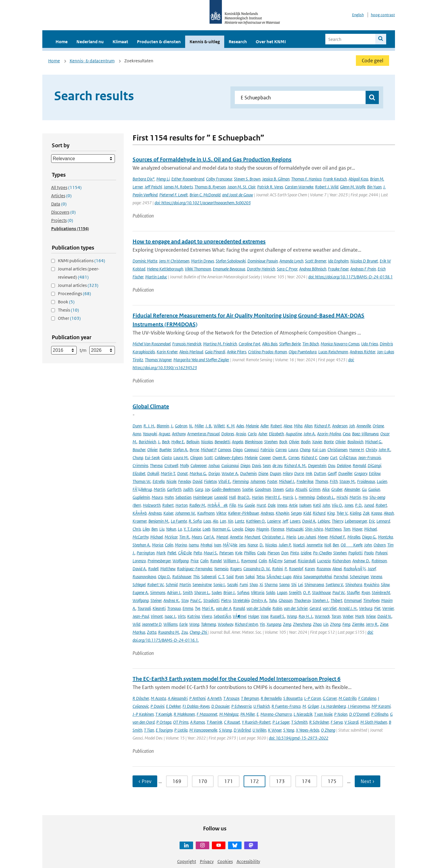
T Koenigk (164, 714)
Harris (288, 497)
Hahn (169, 497)
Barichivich (147, 442)
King (331, 513)
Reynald (359, 465)
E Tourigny (164, 730)
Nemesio (221, 569)
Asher (263, 434)
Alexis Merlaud (191, 352)
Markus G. (198, 473)
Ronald (239, 608)
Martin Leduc (156, 277)
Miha (298, 426)
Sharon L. (202, 592)
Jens (242, 545)
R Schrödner (319, 722)
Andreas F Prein (363, 269)
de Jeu (277, 465)
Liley (146, 529)
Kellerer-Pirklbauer (243, 513)
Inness (282, 505)
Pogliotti (355, 553)
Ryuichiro (371, 584)
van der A (224, 608)
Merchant (252, 537)
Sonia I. (219, 584)
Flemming (241, 481)
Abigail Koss (358, 179)
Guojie (250, 505)
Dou (331, 465)
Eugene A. (140, 592)
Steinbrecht (381, 592)
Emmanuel (353, 600)
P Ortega (164, 722)
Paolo (369, 553)
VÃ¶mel (240, 616)
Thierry (337, 521)
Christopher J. (273, 537)
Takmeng (209, 624)
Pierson (273, 553)
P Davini (157, 706)
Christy (371, 450)
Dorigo (214, 473)
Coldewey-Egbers (229, 458)
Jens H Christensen (174, 261)
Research (238, 42)
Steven (278, 489)
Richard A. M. (295, 465)
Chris (137, 529)
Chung (138, 458)
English (358, 15)
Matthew (168, 569)
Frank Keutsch (335, 179)
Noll (328, 545)
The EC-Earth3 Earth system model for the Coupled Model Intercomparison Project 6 (237, 679)
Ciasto (166, 458)
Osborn (380, 545)
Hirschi (342, 497)
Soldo (271, 592)
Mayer (357, 529)
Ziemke (358, 624)
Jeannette (314, 545)
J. (172, 426)
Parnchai (341, 577)
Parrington (146, 553)
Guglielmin (141, 497)
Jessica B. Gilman (276, 179)
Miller (199, 426)
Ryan (239, 577)
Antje (293, 505)
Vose (264, 616)
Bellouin (193, 442)
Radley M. (197, 505)
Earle (183, 624)
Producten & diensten (159, 42)
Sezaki (232, 584)
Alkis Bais (270, 344)
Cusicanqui (230, 465)
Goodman (263, 489)
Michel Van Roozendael (151, 344)
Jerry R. (372, 624)
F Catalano (367, 698)
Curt (334, 458)
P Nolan (341, 714)
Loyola (238, 529)
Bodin (306, 442)
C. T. (221, 577)
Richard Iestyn (246, 624)
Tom (347, 529)
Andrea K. (171, 600)
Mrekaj (206, 545)
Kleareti (159, 608)
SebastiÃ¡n (222, 616)
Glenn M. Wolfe (353, 187)
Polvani (381, 553)
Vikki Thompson (198, 269)
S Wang (225, 730)
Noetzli (299, 545)
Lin (326, 624)
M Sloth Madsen (374, 722)
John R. (385, 450)
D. (261, 545)
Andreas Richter (363, 352)
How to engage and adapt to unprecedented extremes (199, 241)
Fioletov (210, 481)
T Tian (149, 730)
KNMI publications (82, 261)
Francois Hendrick (187, 344)
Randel (216, 561)
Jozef (372, 569)
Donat (182, 473)
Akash (389, 513)
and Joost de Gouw (238, 195)
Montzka (385, 537)
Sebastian (183, 497)
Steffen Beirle (290, 344)
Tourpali (144, 608)
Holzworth (152, 505)
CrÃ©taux (348, 458)
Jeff (285, 521)
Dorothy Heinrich (261, 269)
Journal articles (78, 285)
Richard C (309, 458)
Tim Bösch (311, 344)
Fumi (244, 584)
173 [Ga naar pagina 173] (280, 781)
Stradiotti (211, 600)
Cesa (346, 434)
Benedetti (222, 442)
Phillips (250, 553)
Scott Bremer (316, 261)
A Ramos (197, 722)
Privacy (207, 861)
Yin (262, 624)
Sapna (284, 584)
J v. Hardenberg (333, 706)
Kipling (355, 513)
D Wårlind (242, 730)
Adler (264, 426)
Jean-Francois (370, 458)
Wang (292, 616)
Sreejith (295, 592)
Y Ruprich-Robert (256, 722)
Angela (237, 442)
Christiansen (337, 450)
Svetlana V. (335, 584)
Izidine (306, 553)
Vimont (157, 616)
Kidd (307, 513)
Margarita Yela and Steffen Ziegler (201, 360)
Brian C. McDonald (205, 195)
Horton (181, 505)
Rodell (153, 569)
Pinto (294, 553)
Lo (180, 529)
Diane (263, 473)
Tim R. (185, 537)
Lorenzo (139, 561)
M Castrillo (348, 698)
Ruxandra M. (169, 632)
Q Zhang (328, 730)
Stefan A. (180, 450)
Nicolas (207, 442)
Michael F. (338, 537)
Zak (366, 513)
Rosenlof (296, 569)
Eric (372, 521)
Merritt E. (273, 497)
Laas (207, 521)
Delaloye (344, 465)
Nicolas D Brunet (364, 261)
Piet (377, 608)
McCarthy (140, 537)
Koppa (377, 513)
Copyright (187, 861)
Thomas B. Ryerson (210, 187)
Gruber (337, 489)
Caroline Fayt (250, 344)
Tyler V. (342, 513)
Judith (188, 489)
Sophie (248, 489)
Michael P (208, 450)
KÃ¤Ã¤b (140, 513)
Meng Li (163, 179)
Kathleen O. (256, 521)
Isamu (194, 545)
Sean (267, 465)
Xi (261, 584)
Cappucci (251, 450)
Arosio (241, 434)
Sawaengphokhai (318, 577)
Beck (166, 442)
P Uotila (181, 730)
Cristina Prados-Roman (267, 352)
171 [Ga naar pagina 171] (229, 781)
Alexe (288, 426)
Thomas (322, 481)
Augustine (294, 434)
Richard (319, 513)
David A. (309, 521)
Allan (308, 426)
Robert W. (156, 584)
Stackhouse (321, 592)
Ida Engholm (338, 261)
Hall (232, 497)
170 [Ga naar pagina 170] (203, 781)
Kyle (239, 553)
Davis (256, 465)
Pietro (226, 600)
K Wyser (275, 730)
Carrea (281, 450)
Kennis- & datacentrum (92, 61)
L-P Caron (313, 698)
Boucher (139, 450)
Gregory (361, 473)
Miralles (354, 537)
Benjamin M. (159, 521)
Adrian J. (174, 592)
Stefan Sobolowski (231, 261)
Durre (299, 473)
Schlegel (139, 584)
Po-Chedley (322, 553)
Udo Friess (370, 344)
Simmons (158, 592)
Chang (305, 450)
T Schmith (299, 722)
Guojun (374, 489)
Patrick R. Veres (270, 187)
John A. (309, 434)
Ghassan (286, 600)
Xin (230, 521)
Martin (159, 489)
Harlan (258, 497)
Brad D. (244, 497)
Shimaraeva (314, 584)
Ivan (217, 545)
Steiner (156, 600)
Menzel (222, 537)
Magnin (263, 529)
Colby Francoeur (219, 179)
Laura (293, 450)
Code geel (372, 61)
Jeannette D (152, 624)
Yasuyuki (150, 434)
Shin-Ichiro (314, 529)
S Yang (289, 730)
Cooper (265, 458)
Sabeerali (209, 577)
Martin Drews (202, 261)
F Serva (337, 722)
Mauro (157, 497)
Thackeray (302, 600)
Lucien (382, 481)
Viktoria (258, 592)
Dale (272, 505)
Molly (184, 465)
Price (194, 561)
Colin (169, 545)
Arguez (164, 434)
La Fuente (179, 521)
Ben (154, 529)
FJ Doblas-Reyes (196, 706)
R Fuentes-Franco (286, 706)
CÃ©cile (185, 553)
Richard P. (322, 426)
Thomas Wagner (158, 360)
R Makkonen (184, 714)
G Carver (330, 698)
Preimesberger (159, 561)
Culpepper (199, 465)
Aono (137, 434)
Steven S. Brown (247, 179)
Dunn (137, 426)
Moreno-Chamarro (276, 714)
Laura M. (181, 458)
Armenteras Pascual (203, 434)
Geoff (332, 473)
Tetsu (261, 577)
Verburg (366, 608)
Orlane (378, 426)
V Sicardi (351, 722)
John (326, 505)
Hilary (288, 473)
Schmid (172, 584)
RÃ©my (275, 561)
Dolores (228, 434)
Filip (233, 505)
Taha (273, 600)
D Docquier (220, 706)
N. (191, 426)
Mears (197, 537)
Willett (219, 426)
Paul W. (339, 592)
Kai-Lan (319, 450)
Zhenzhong (302, 624)
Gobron (181, 426)
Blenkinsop (254, 442)
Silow (385, 584)
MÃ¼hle (230, 545)
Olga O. (164, 577)
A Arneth (214, 698)
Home (62, 42)
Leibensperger (356, 521)
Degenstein (317, 465)
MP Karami (381, 706)
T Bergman (250, 698)
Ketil (317, 505)
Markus (139, 632)
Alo (215, 521)
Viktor (221, 513)
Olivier (294, 442)
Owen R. (279, 458)
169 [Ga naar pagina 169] (177, 781)
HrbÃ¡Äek (217, 505)
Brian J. (229, 592)
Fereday (184, 481)
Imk (309, 473)
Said (230, 577)
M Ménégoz (229, 714)
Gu (364, 489)
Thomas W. (142, 481)
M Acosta (158, 698)
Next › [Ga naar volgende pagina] (367, 781)
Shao (254, 584)
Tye (197, 608)
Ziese (384, 624)
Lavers (295, 521)
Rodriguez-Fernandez (195, 569)
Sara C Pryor (287, 269)
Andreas (155, 513)
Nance (253, 545)
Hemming (307, 497)
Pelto (198, 553)
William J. (231, 561)
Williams (170, 624)
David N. (385, 616)
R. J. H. (149, 426)
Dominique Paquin (263, 261)
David (197, 481)
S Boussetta (293, 698)
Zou (185, 632)
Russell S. (278, 616)
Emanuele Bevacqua (229, 269)
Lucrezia (324, 561)
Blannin (163, 426)
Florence (277, 529)
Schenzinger (359, 577)
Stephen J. (321, 600)
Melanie (252, 426)
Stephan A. (141, 545)
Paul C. (196, 600)
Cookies (225, 861)
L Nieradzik (303, 714)
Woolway (225, 624)
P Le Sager (281, 722)
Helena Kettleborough (165, 269)
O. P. (307, 592)
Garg (199, 489)
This (196, 577)
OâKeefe (351, 545)
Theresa (156, 465)
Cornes (294, 458)
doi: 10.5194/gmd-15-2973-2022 (299, 738)
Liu (162, 529)
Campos (224, 450)
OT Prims (181, 722)
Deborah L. (326, 497)
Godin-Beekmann (226, 489)
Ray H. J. (306, 616)
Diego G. (369, 537)
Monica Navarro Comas (340, 344)
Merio (291, 537)
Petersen (226, 553)
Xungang (274, 624)
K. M (231, 426)
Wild (136, 624)
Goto (289, 489)
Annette (236, 537)
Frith (334, 481)
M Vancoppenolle (203, 730)
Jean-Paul (141, 616)
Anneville (364, 426)
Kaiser (168, 513)
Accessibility (248, 861)
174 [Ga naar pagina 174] (306, 781)
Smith (188, 592)
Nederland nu (90, 42)
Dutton (320, 473)
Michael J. (287, 481)
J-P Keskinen (143, 714)
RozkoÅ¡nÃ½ (355, 569)
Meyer (323, 537)
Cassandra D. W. (257, 569)
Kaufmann (206, 513)
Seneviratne (202, 584)
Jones (349, 505)
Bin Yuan (374, 187)
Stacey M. (347, 481)
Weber (348, 616)
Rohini (277, 569)
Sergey (296, 513)
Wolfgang (181, 561)
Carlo (252, 434)
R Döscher (141, 698)
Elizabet (139, 473)
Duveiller (345, 473)
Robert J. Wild (327, 187)
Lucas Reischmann (333, 352)
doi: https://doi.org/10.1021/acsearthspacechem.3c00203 (203, 203)
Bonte (329, 442)
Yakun (171, 529)
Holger (253, 616)
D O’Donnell (359, 714)
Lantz (240, 521)
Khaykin (282, 513)
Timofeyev (371, 600)
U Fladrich (262, 706)
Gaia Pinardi (215, 352)
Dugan (275, 473)
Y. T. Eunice (192, 529)
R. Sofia (195, 521)
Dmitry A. (259, 600)
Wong (194, 624)
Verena (376, 577)
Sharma (271, 584)
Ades (240, 426)
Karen (310, 569)
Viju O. (337, 505)
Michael (370, 529)
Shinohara (354, 584)
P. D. (359, 505)
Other (69, 318)
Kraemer (140, 521)
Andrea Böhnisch (313, 269)
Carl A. (209, 537)
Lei (300, 584)
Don (285, 553)
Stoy (185, 600)
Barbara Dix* (144, 179)
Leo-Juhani (307, 537)
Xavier (317, 442)
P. (286, 569)
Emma (188, 608)
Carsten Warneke (299, 187)
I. (296, 497)
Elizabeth (276, 434)
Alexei (337, 569)
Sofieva (243, 592)
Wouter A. (230, 473)
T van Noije (323, 714)
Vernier (388, 608)
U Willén (259, 730)
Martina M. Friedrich (220, 344)
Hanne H (356, 450)
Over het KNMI (271, 42)
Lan (223, 521)
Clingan (196, 458)
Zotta (152, 632)
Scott (209, 458)
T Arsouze (231, 698)
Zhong (335, 624)
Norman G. (221, 529)
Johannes (258, 481)
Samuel (290, 561)
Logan (282, 592)
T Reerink (214, 722)
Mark (161, 553)
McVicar (171, 537)
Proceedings (74, 293)
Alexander (352, 489)
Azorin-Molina (329, 434)
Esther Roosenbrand (188, 179)
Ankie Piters (237, 352)
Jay (207, 489)
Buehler (165, 450)
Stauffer (353, 592)
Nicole (171, 481)
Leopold (221, 497)
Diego (238, 450)
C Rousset (232, 722)
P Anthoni (197, 698)
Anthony (179, 434)
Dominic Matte (145, 261)
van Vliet (330, 608)
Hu (240, 505)
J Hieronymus (359, 706)
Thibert (336, 600)
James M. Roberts (178, 187)
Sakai (250, 577)
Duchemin (248, 473)
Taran (336, 616)
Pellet (172, 553)
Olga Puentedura (303, 352)
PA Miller (248, 714)
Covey (324, 458)
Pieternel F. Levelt (174, 195)
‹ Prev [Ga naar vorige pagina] (145, 781)
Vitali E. (225, 481)
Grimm (315, 489)
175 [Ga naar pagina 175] (332, 781)
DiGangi (374, 465)
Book (66, 302)
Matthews (333, 529)
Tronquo (174, 608)
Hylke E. (178, 442)
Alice (326, 489)
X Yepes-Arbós (308, 730)
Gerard (315, 608)
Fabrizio (267, 450)
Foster (272, 481)
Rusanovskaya (144, 577)
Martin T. (168, 473)
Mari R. (208, 608)
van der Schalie (259, 608)
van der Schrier (296, 608)
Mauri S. (211, 553)
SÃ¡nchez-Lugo (279, 577)
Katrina (194, 616)
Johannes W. (185, 513)
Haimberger (203, 497)
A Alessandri (178, 698)
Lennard (383, 521)
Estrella (159, 481)
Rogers (236, 569)
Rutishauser (182, 577)
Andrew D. (361, 561)
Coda (261, 553)
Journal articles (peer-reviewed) (79, 273)
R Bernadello (271, 698)
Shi (294, 584)
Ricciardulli (307, 561)
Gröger (313, 706)
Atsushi (301, 489)
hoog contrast (383, 15)
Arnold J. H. (348, 608)
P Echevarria (241, 706)
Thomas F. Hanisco (306, 179)
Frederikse (305, 481)
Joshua (214, 465)
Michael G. (374, 442)
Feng (346, 624)
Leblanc (324, 521)
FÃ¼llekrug (142, 489)
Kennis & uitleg (205, 42)
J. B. (209, 426)
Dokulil (153, 473)
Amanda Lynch (291, 261)
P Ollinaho (380, 714)
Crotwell (171, 465)
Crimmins (140, 465)
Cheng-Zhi (199, 632)
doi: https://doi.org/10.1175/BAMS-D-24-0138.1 (350, 277)
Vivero (207, 616)
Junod (369, 505)
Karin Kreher (167, 352)
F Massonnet (207, 714)
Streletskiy (241, 600)
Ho (365, 497)
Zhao (317, 624)
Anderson (340, 426)
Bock (283, 442)
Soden (217, 592)
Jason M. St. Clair (241, 187)
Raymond (249, 561)
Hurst (261, 505)
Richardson (341, 561)
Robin (277, 608)
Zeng (287, 624)
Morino (181, 545)
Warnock (322, 616)
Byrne (194, 450)
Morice (158, 545)
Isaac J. (170, 616)
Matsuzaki (295, 529)
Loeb (206, 529)
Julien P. (285, 545)
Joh (352, 426)
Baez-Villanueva (365, 434)
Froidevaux (366, 481)
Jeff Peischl (153, 187)
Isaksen (305, 505)
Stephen (271, 442)
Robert (276, 426)
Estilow (375, 473)
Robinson (379, 561)
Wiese (371, 616)
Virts (182, 616)
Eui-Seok (152, 458)
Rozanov (324, 569)
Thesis (68, 310)
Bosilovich (355, 442)
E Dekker (173, 706)
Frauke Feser (338, 269)
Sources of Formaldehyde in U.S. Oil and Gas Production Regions (212, 159)
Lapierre (274, 521)
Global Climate (151, 406)
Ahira (297, 577)
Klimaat (120, 42)
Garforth (174, 489)
